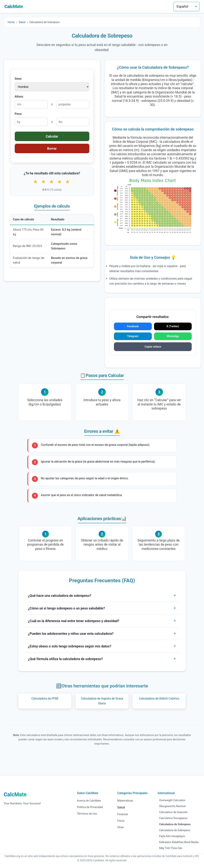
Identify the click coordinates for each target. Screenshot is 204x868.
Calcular (52, 136)
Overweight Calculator (172, 800)
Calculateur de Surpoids (173, 812)
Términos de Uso (87, 814)
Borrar (52, 148)
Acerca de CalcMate (89, 801)
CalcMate (14, 7)
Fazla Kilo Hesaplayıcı (172, 836)
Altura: (19, 97)
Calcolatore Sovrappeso (173, 818)
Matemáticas (125, 801)
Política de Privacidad (90, 807)
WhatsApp (173, 336)
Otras (120, 827)
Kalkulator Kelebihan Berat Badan (179, 842)
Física (121, 821)
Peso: (19, 114)
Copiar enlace (153, 347)
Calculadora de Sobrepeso (175, 830)
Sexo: (18, 79)
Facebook (133, 326)
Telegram (133, 336)
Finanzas (123, 814)
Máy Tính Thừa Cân (171, 848)
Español (182, 7)
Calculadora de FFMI (45, 699)
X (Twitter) (173, 326)
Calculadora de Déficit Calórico (159, 699)
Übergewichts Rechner (172, 806)
